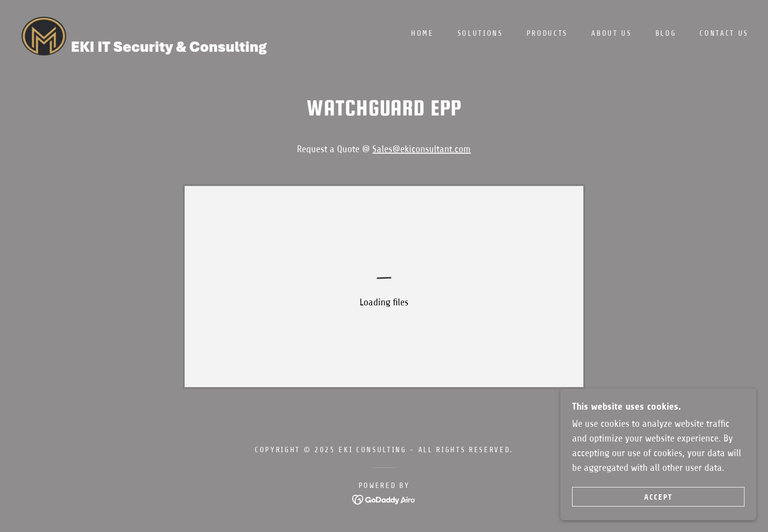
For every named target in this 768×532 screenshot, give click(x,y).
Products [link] (547, 33)
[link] (151, 33)
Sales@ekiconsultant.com (421, 149)
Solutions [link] (480, 33)
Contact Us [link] (724, 33)
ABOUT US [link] (611, 33)
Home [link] (422, 33)
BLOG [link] (666, 33)
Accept (658, 497)
